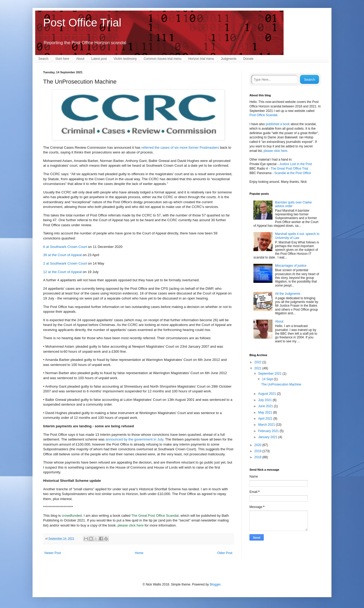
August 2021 (268, 394)
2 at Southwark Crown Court (65, 263)
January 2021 (268, 437)
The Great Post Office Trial (289, 169)
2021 (258, 368)
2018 (258, 457)
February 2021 (269, 431)
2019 (258, 451)
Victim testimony (125, 59)
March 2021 (267, 425)
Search (43, 59)
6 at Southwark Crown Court (65, 247)
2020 (258, 445)
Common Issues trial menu (163, 59)
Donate (249, 59)
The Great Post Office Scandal (155, 516)
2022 (258, 362)
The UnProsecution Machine (281, 384)
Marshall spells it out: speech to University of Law (297, 236)
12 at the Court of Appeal (62, 272)
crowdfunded (72, 516)
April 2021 (266, 419)
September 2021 (270, 374)
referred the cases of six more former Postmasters (180, 148)
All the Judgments (288, 294)
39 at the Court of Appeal (62, 255)
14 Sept (268, 379)
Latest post (99, 59)
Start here (62, 59)
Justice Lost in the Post (296, 164)
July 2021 (265, 400)
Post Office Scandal (263, 115)
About (80, 59)
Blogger (215, 584)
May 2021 (266, 412)
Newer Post (53, 553)
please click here (131, 525)
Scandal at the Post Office (293, 173)
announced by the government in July (134, 439)
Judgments (229, 59)
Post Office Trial (82, 23)
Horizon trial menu (201, 59)
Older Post (225, 553)
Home (139, 553)
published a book (278, 124)
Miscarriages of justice (291, 266)
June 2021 (266, 406)
